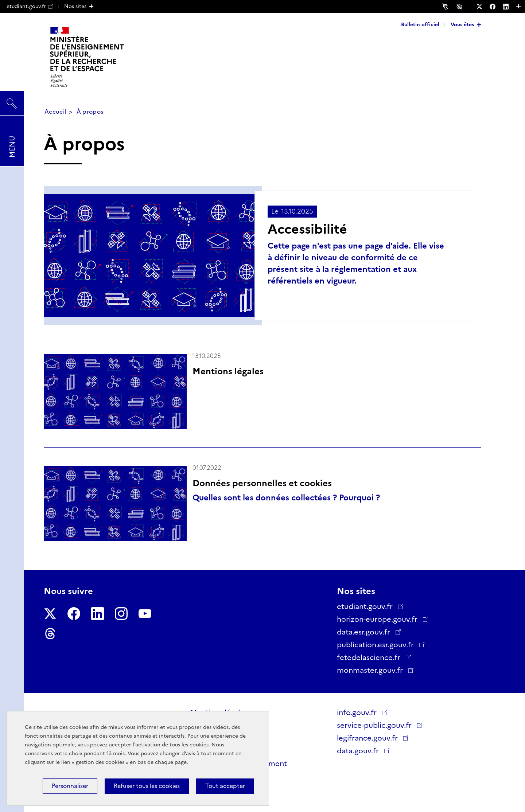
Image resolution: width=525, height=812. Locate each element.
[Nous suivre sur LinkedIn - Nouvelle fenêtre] (509, 7)
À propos (90, 112)
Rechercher (12, 100)
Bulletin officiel (420, 24)
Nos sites (75, 6)
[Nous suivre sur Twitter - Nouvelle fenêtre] (483, 7)
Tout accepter (225, 786)
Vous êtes (462, 24)
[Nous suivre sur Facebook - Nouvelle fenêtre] (496, 7)
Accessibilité (460, 6)
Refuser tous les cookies (147, 786)
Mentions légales (228, 371)
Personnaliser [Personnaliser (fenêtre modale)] (70, 786)
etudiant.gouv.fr (30, 6)
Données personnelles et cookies (262, 483)
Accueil (55, 112)
